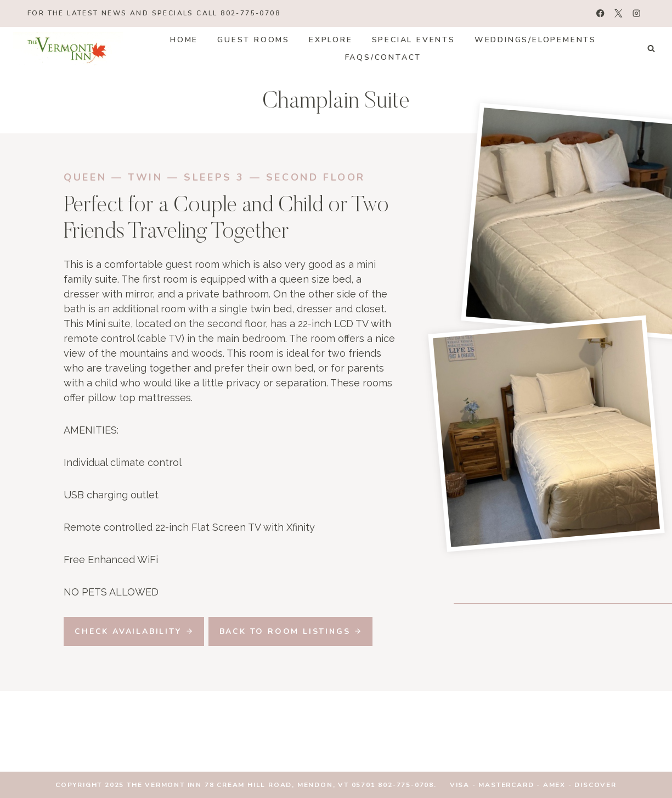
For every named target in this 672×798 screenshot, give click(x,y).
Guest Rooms (253, 40)
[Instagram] (637, 13)
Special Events (414, 40)
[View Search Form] (651, 49)
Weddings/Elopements (535, 40)
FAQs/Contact (383, 57)
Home (184, 40)
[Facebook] (600, 13)
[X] (619, 13)
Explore (331, 40)
